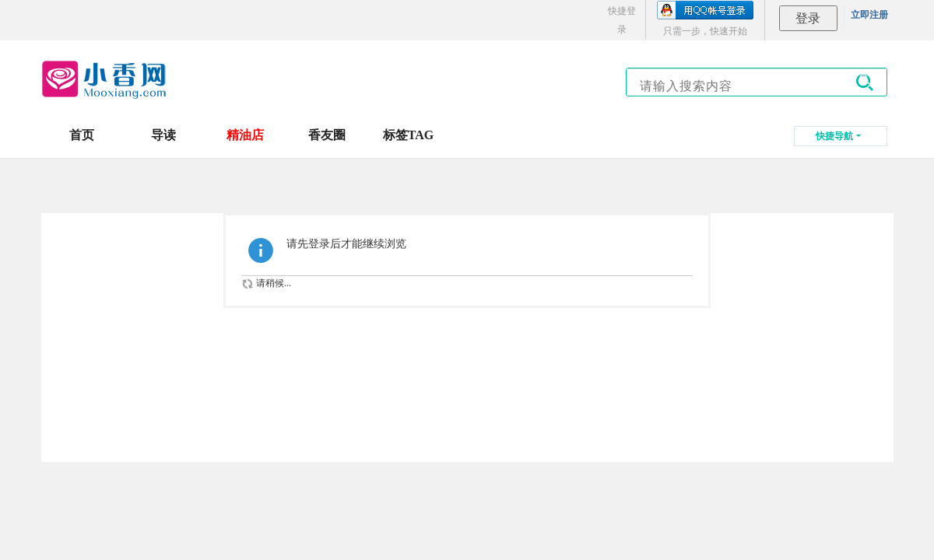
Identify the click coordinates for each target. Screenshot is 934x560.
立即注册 (869, 15)
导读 (163, 135)
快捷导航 (834, 136)
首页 (82, 135)
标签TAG (408, 135)
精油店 (245, 135)
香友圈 (327, 135)
